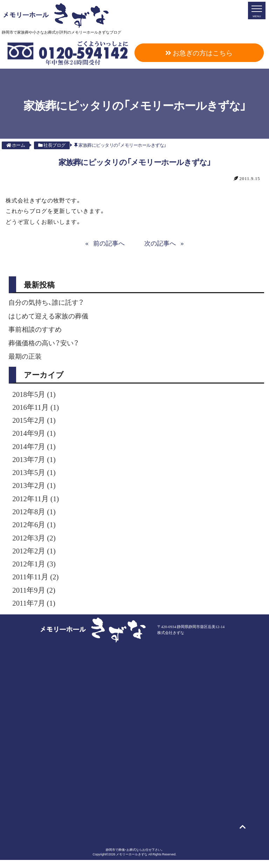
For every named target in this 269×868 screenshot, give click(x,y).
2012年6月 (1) (35, 530)
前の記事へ (108, 243)
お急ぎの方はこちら (199, 53)
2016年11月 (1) (37, 409)
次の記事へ (161, 243)
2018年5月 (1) (35, 395)
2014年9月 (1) (35, 435)
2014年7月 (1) (35, 449)
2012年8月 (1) (35, 516)
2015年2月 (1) (35, 422)
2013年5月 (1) (35, 476)
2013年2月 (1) (35, 489)
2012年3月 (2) (35, 543)
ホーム (16, 145)
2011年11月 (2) (37, 584)
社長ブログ (52, 145)
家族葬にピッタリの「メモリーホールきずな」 (120, 145)
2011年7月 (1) (35, 611)
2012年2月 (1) (35, 557)
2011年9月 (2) (35, 597)
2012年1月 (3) (35, 570)
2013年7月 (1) (35, 462)
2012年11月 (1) (37, 503)
